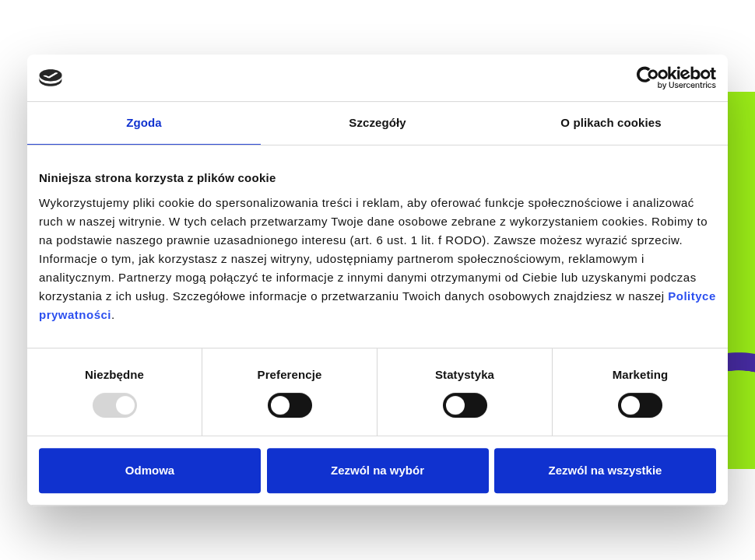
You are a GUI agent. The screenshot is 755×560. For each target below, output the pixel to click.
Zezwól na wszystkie (606, 470)
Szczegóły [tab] (377, 122)
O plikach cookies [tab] (611, 122)
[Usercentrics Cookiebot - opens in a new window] (648, 78)
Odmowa (150, 470)
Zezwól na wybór (377, 470)
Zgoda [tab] (144, 122)
